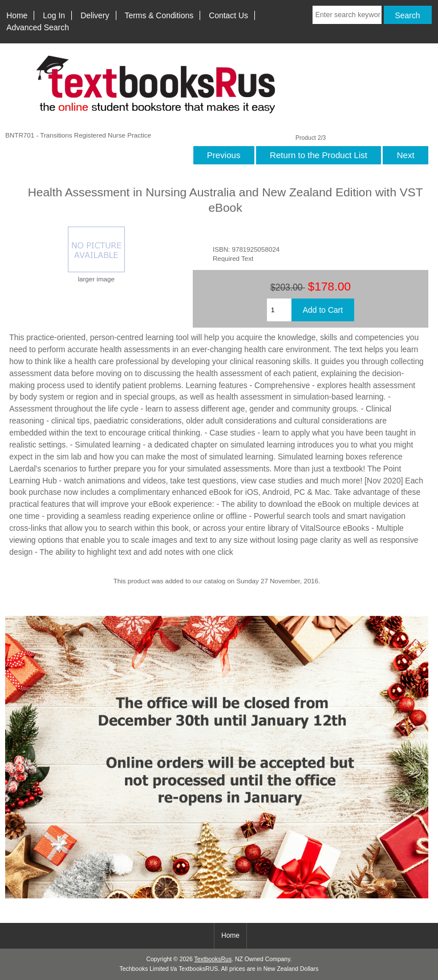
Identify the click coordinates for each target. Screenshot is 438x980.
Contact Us (228, 15)
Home (17, 15)
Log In (54, 15)
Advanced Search (38, 27)
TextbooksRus (213, 959)
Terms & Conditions (159, 15)
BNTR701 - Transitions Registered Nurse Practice (78, 135)
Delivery (95, 15)
